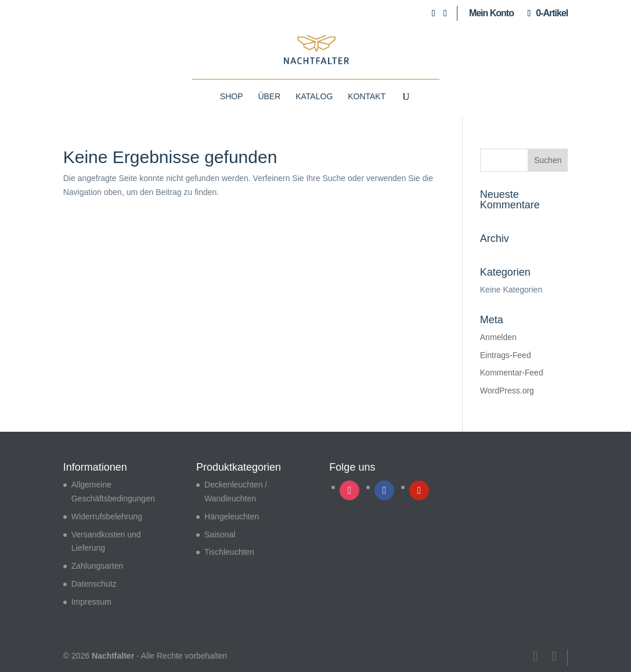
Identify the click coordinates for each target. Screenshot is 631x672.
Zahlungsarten (98, 566)
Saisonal (220, 534)
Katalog (314, 97)
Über (269, 97)
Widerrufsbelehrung (107, 516)
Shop (232, 97)
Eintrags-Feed (506, 355)
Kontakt (367, 97)
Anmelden (498, 337)
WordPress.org (507, 391)
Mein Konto (491, 13)
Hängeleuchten (232, 516)
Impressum (91, 602)
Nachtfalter (113, 656)
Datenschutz (94, 584)
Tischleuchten (229, 552)
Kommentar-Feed (512, 373)
